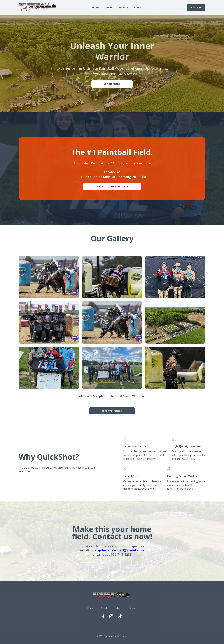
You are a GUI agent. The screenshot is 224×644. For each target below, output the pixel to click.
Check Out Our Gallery (112, 186)
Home (96, 7)
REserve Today (112, 411)
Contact (139, 7)
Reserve (196, 7)
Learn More (112, 84)
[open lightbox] (49, 277)
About (109, 7)
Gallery (124, 7)
